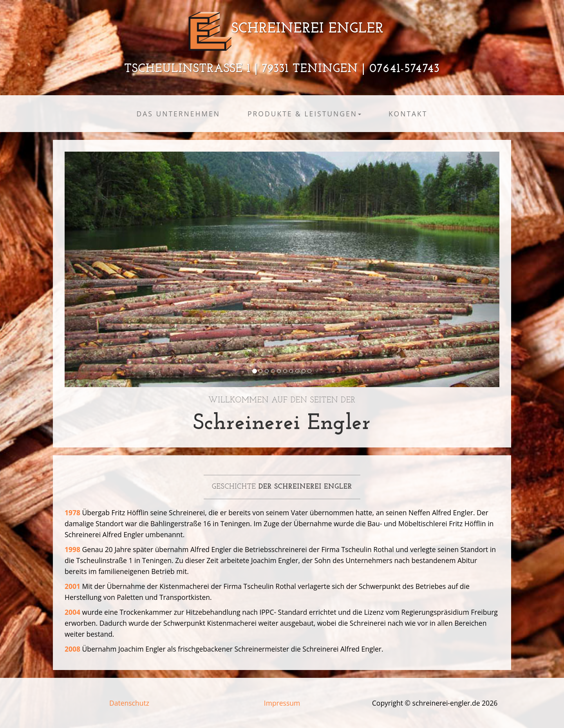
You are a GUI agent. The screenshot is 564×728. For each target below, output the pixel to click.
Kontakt (408, 114)
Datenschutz (129, 703)
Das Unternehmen (178, 114)
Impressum (282, 703)
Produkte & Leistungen (304, 114)
